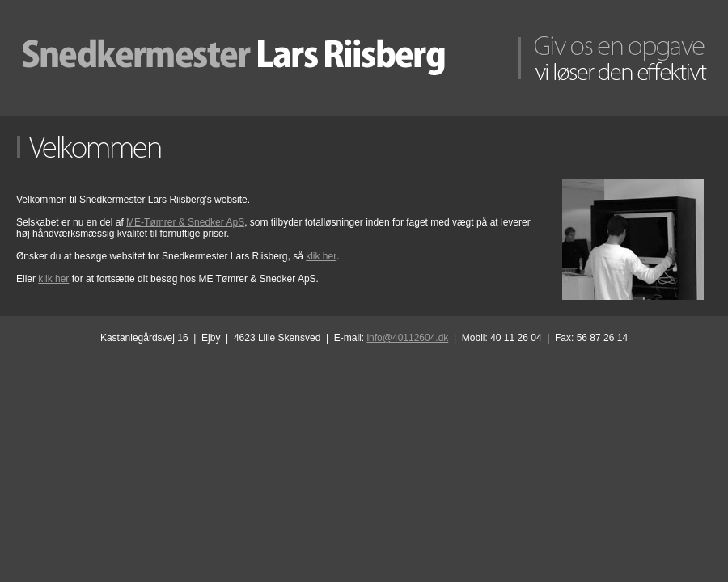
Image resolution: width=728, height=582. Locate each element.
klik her (321, 256)
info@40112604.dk (407, 338)
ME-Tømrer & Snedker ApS (185, 222)
